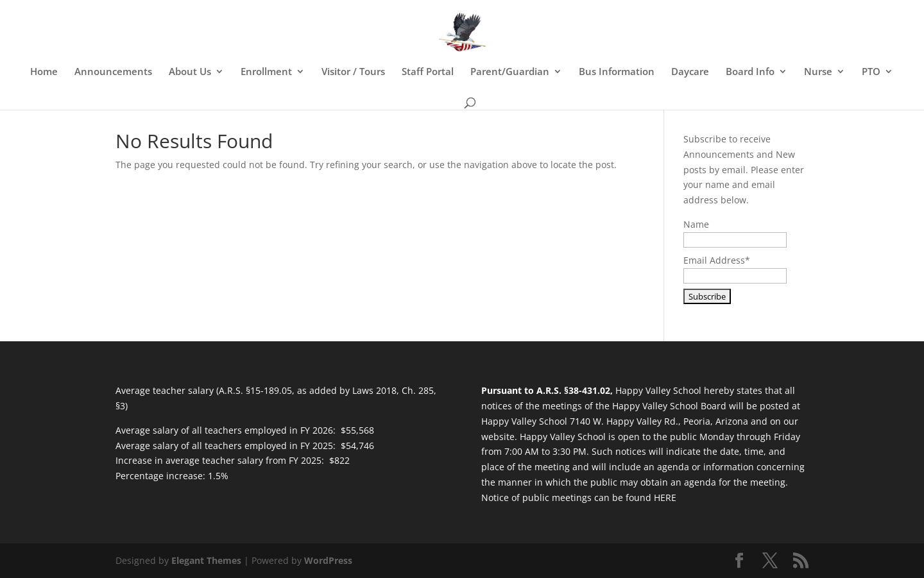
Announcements (113, 72)
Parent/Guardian (510, 72)
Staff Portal (428, 72)
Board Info (750, 72)
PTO (871, 72)
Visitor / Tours (353, 72)
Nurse (818, 72)
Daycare (690, 72)
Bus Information (617, 72)
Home (44, 72)
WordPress (328, 560)
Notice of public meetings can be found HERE (579, 497)
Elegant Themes (206, 560)
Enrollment (266, 72)
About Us (190, 72)
